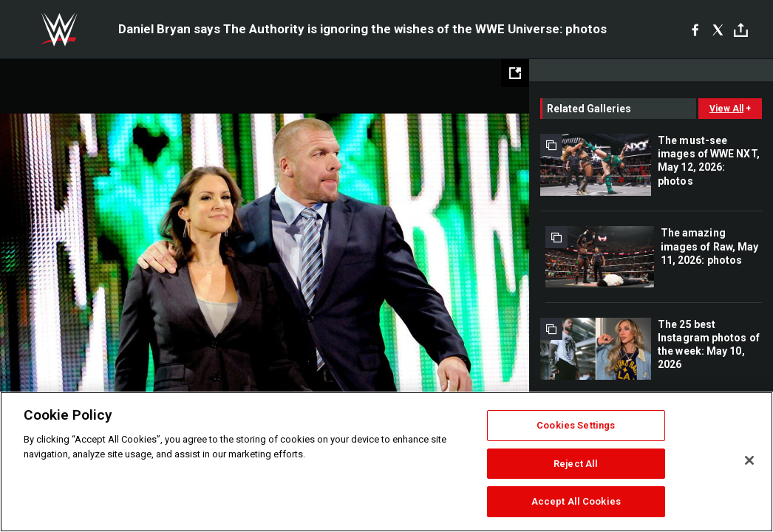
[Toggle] (741, 30)
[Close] (749, 460)
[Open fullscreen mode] (515, 73)
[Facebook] (695, 30)
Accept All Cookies (576, 501)
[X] (718, 30)
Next (487, 262)
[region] (386, 462)
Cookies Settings (576, 425)
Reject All (576, 464)
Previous (42, 262)
